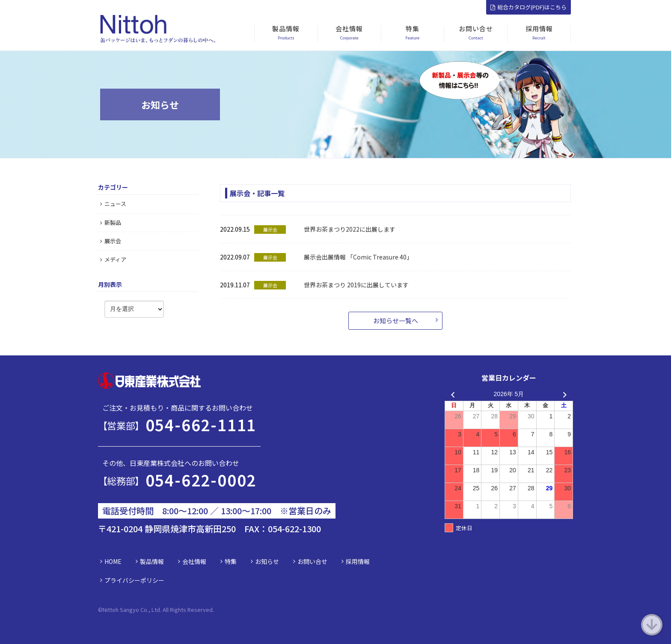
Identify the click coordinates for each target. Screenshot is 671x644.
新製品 (111, 222)
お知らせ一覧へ (396, 321)
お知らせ (267, 561)
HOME (113, 561)
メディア (113, 259)
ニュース (113, 204)
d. (212, 610)
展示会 (111, 241)
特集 (231, 561)
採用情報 (358, 561)
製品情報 (152, 561)
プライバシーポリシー (134, 580)
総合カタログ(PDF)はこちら (528, 7)
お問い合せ (312, 561)
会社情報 (194, 561)
